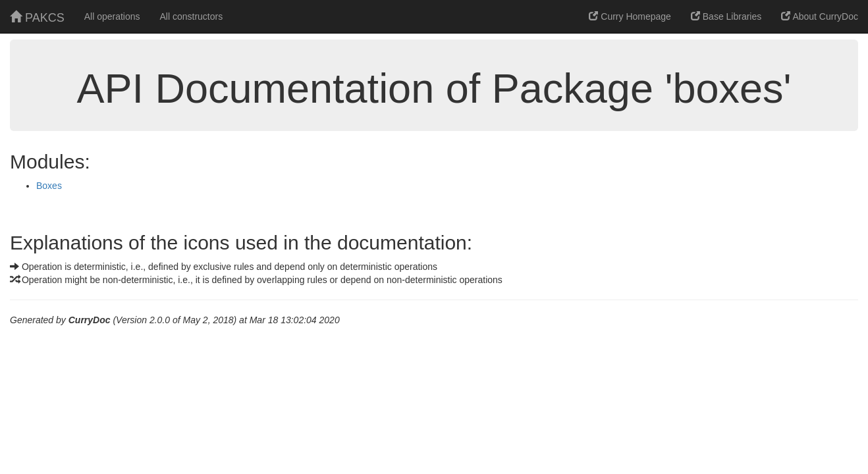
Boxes (49, 186)
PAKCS (37, 17)
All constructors (192, 16)
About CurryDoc (820, 16)
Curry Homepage (630, 16)
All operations (112, 16)
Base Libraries (726, 16)
